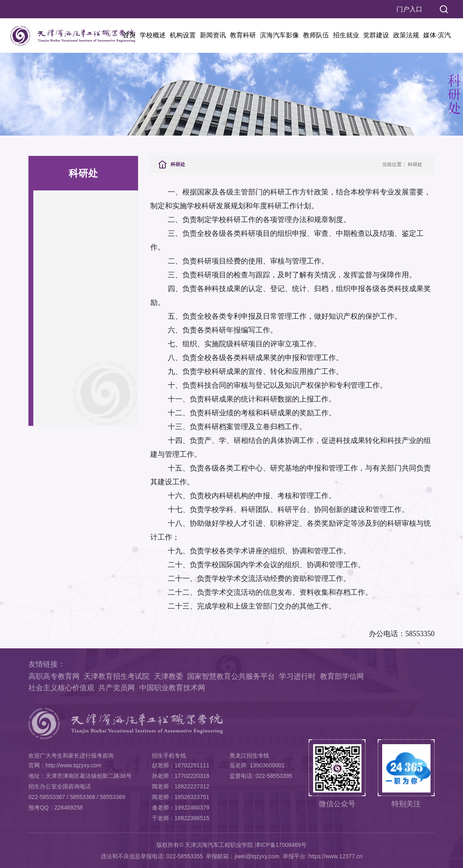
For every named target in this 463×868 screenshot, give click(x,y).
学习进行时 (297, 676)
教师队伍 (316, 35)
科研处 (415, 164)
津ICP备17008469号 (281, 845)
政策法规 (406, 35)
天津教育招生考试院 (117, 676)
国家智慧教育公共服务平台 (231, 676)
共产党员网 (117, 688)
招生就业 (346, 35)
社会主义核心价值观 (61, 688)
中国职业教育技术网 (172, 688)
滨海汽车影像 (279, 35)
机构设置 (183, 35)
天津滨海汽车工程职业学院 (219, 845)
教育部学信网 (342, 676)
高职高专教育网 (54, 676)
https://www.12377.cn (335, 856)
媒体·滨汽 (437, 35)
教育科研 (243, 35)
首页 (129, 35)
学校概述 (153, 35)
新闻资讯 (213, 35)
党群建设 (376, 35)
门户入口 (409, 9)
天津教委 (169, 676)
